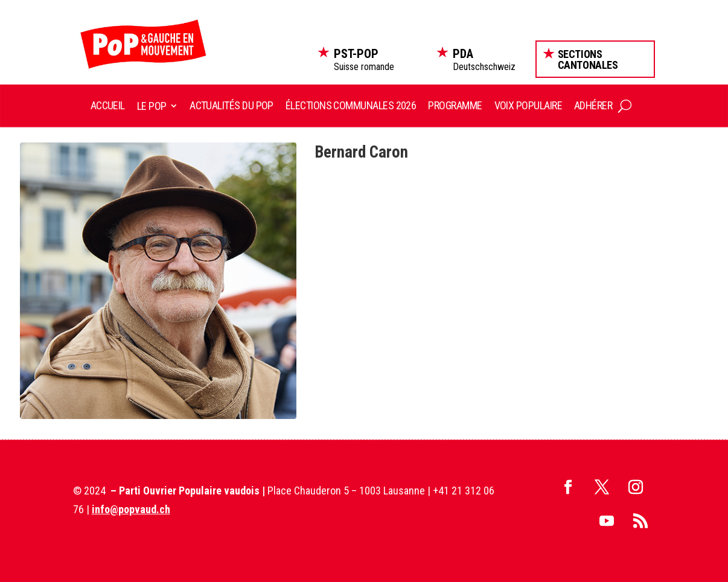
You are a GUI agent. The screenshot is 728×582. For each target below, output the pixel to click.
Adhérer (593, 105)
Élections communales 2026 (351, 105)
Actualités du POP (231, 105)
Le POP (152, 106)
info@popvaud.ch (131, 509)
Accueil (108, 105)
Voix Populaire (528, 105)
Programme (455, 105)
